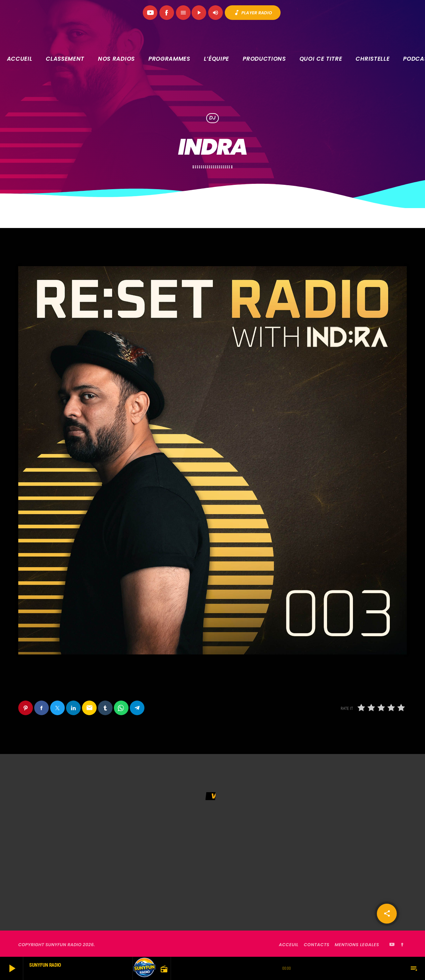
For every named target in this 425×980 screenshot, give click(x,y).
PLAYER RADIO (253, 13)
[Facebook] (167, 13)
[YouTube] (150, 13)
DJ (212, 118)
